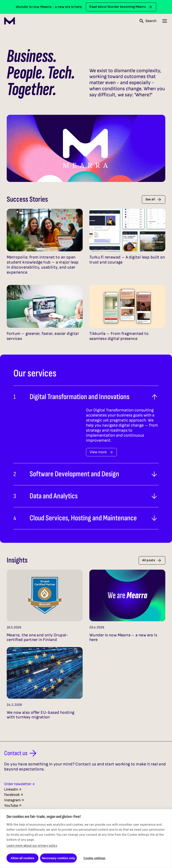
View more (101, 452)
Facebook (14, 795)
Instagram (14, 800)
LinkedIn (13, 789)
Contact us (21, 753)
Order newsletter (20, 784)
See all (154, 200)
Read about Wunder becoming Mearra (121, 7)
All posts (152, 560)
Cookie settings (94, 858)
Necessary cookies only (58, 858)
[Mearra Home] (10, 21)
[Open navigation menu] (165, 21)
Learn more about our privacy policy (32, 846)
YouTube (13, 806)
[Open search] (148, 21)
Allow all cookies (23, 858)
